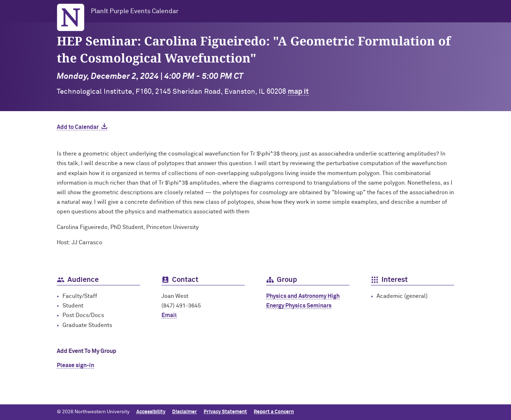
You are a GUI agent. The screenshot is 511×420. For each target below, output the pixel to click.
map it (298, 92)
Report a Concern (274, 412)
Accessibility (151, 412)
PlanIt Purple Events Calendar (135, 11)
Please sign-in (75, 365)
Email (169, 315)
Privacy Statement (225, 412)
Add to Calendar (78, 127)
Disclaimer (185, 412)
